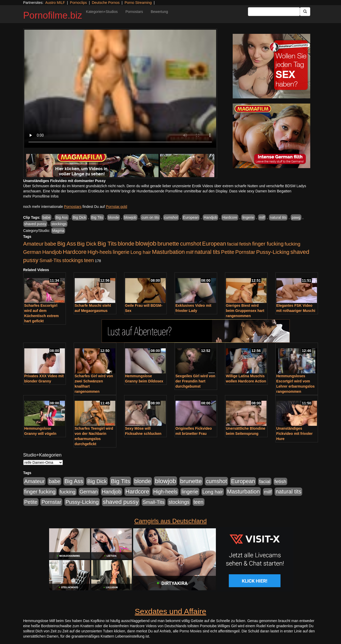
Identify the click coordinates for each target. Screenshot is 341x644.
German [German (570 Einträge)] (32, 252)
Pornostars (134, 12)
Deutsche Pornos (106, 3)
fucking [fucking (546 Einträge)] (293, 244)
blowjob (130, 217)
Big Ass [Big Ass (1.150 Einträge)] (66, 244)
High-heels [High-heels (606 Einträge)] (100, 252)
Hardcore (230, 217)
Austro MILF (55, 3)
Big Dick (79, 217)
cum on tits (150, 217)
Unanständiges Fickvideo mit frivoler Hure (295, 434)
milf (262, 217)
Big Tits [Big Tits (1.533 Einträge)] (107, 244)
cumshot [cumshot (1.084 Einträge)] (190, 244)
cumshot (171, 217)
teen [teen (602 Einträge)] (89, 260)
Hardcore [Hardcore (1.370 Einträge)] (75, 252)
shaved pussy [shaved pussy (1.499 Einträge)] (121, 502)
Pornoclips (78, 3)
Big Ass (62, 217)
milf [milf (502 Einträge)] (190, 252)
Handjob (210, 217)
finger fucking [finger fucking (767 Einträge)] (268, 244)
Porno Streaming (138, 3)
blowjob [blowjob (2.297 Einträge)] (146, 243)
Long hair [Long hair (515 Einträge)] (141, 252)
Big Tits (97, 217)
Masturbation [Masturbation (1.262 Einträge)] (168, 252)
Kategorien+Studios (102, 12)
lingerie (248, 217)
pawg (296, 217)
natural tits (278, 217)
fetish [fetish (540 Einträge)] (245, 244)
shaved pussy (35, 224)
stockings (59, 224)
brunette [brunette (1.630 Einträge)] (168, 244)
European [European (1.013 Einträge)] (214, 244)
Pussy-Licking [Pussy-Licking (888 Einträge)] (273, 252)
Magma (58, 231)
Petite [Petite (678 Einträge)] (228, 252)
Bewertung (159, 12)
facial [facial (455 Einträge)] (233, 244)
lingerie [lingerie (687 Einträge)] (121, 252)
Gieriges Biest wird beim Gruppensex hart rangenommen (245, 311)
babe (46, 217)
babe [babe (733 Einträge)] (50, 244)
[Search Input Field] (274, 12)
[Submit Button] (305, 12)
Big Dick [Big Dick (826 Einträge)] (87, 244)
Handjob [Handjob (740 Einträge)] (52, 252)
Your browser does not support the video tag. (120, 89)
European (191, 217)
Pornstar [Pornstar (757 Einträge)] (245, 252)
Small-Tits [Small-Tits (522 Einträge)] (50, 260)
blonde (113, 217)
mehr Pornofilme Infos (41, 196)
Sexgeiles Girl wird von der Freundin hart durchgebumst (195, 381)
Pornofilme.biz (53, 15)
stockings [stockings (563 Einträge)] (73, 260)
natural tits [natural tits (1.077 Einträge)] (207, 252)
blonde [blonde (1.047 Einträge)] (126, 244)
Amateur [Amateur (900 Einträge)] (33, 244)
